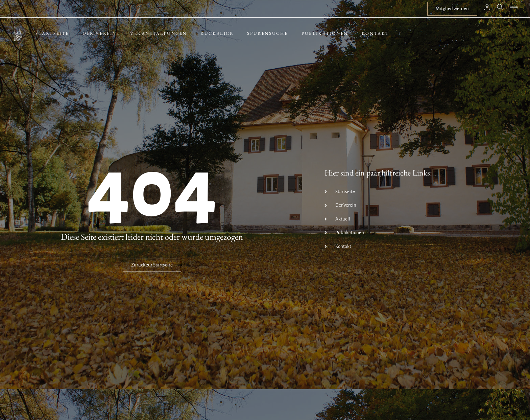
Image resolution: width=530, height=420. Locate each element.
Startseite (52, 33)
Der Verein (100, 33)
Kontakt (376, 33)
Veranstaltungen (159, 33)
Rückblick (217, 33)
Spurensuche (268, 33)
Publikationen (325, 33)
